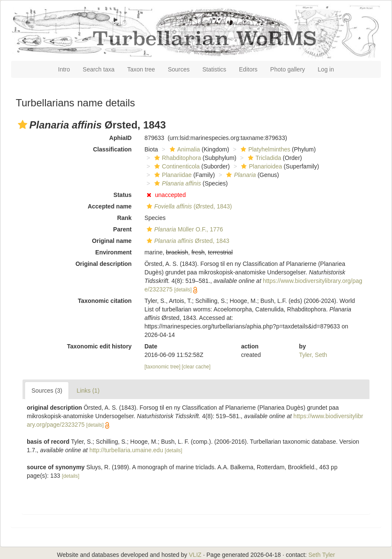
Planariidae (172, 175)
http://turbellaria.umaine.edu (126, 450)
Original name (112, 241)
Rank (124, 218)
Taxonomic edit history (99, 346)
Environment (114, 252)
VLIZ (195, 555)
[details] (183, 290)
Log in (326, 69)
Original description (103, 264)
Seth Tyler (322, 555)
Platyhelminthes (264, 149)
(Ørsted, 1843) (188, 206)
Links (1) (88, 391)
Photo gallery (288, 69)
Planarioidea (260, 166)
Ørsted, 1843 (187, 241)
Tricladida (263, 158)
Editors (248, 69)
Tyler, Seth (313, 355)
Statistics (214, 69)
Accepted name (109, 206)
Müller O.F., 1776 (184, 229)
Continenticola (176, 166)
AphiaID (121, 138)
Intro (64, 69)
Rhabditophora (177, 158)
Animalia (184, 149)
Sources (179, 69)
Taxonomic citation (105, 301)
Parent (122, 229)
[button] (23, 125)
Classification (112, 149)
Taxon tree (141, 69)
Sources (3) (47, 391)
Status (123, 195)
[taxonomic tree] (163, 367)
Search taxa (99, 69)
